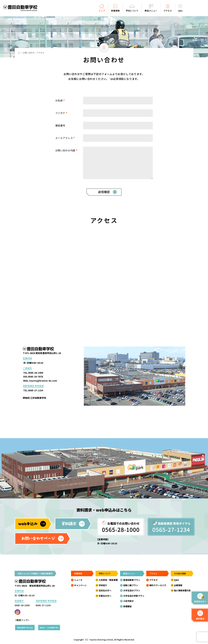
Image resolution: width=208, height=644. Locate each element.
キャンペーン (80, 585)
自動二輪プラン (131, 585)
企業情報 (178, 585)
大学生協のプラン (132, 590)
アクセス (153, 580)
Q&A (176, 580)
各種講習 (127, 606)
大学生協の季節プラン (134, 596)
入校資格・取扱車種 (108, 580)
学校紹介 (103, 585)
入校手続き (128, 601)
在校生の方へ (105, 590)
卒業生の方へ (105, 596)
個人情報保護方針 (182, 590)
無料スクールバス (158, 585)
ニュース (78, 580)
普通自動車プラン (132, 580)
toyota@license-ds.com (43, 381)
